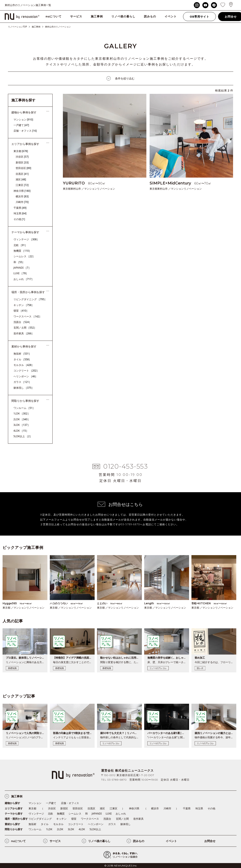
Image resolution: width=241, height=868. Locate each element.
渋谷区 (22, 157)
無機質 (23, 251)
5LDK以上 (23, 436)
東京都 (21, 151)
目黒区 (22, 174)
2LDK (22, 419)
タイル (23, 359)
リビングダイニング (30, 299)
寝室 (21, 311)
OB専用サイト (199, 17)
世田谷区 (23, 168)
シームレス (24, 256)
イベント (171, 16)
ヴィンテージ (26, 239)
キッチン (24, 305)
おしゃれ (24, 279)
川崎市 (22, 202)
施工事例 (97, 16)
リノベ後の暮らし (123, 16)
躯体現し (24, 388)
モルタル (24, 365)
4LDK (21, 431)
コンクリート (26, 371)
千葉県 (20, 208)
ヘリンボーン (26, 376)
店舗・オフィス (25, 131)
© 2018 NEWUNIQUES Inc (120, 866)
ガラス (23, 382)
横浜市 (22, 196)
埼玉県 (20, 213)
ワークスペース (28, 316)
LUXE (21, 273)
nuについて (54, 16)
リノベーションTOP (17, 27)
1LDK (22, 413)
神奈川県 (22, 191)
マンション (23, 120)
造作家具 (24, 333)
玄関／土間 (25, 328)
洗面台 (23, 322)
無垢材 (23, 354)
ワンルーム (24, 408)
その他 (19, 219)
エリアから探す (14, 808)
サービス (76, 16)
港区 (21, 179)
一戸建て (21, 125)
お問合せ (210, 841)
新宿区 (22, 162)
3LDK (22, 425)
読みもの (150, 16)
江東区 (22, 185)
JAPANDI (22, 268)
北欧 (20, 245)
